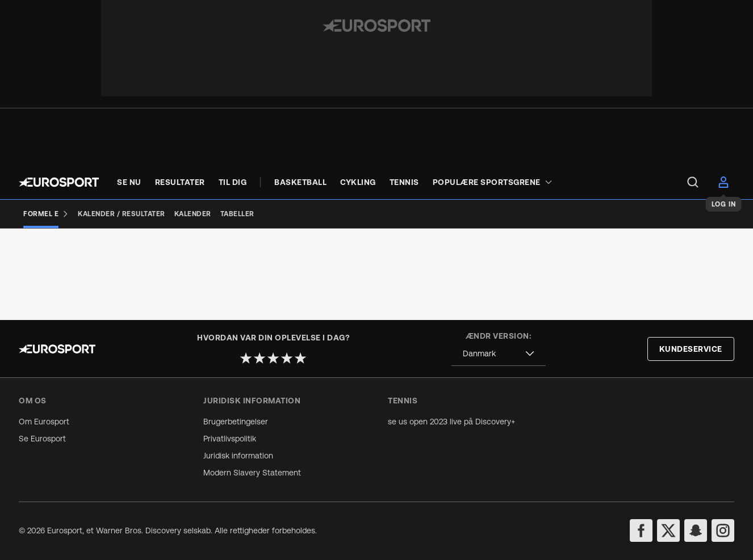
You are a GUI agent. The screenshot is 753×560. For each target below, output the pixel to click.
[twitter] (668, 530)
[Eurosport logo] (59, 182)
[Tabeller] (237, 214)
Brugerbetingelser (236, 422)
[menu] (693, 182)
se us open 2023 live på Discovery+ (451, 422)
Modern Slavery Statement (252, 473)
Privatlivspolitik (230, 439)
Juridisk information (238, 456)
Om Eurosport (44, 422)
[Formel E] (46, 214)
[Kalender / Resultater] (122, 214)
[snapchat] (696, 530)
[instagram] (723, 530)
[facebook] (641, 530)
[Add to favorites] (170, 263)
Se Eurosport (42, 439)
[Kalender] (193, 214)
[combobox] (499, 354)
